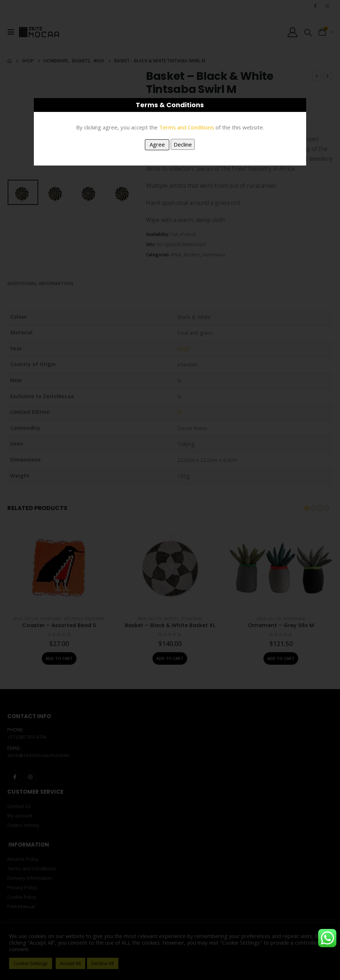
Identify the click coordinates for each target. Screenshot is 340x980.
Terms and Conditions (187, 127)
